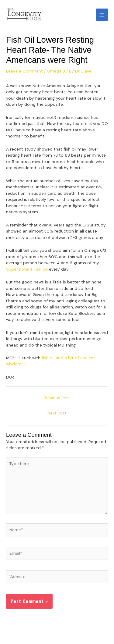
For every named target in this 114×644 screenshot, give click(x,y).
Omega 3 (56, 71)
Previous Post (57, 398)
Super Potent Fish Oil (27, 269)
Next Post (57, 413)
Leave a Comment (24, 71)
